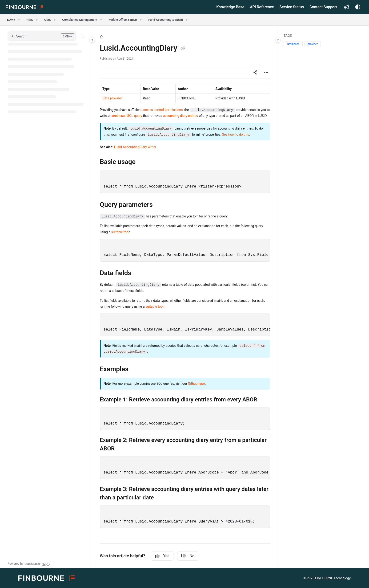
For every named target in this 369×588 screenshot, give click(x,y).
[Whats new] (346, 7)
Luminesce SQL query (126, 116)
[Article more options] (266, 73)
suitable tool (120, 232)
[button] (42, 36)
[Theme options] (358, 7)
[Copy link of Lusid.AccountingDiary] (183, 49)
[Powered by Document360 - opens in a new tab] (29, 564)
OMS (48, 20)
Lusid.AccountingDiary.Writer (135, 147)
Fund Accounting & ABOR (166, 20)
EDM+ (11, 20)
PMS (30, 20)
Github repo (197, 384)
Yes (162, 556)
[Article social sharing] (255, 73)
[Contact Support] (323, 7)
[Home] (102, 37)
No (188, 556)
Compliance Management (80, 20)
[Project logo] (24, 7)
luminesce (293, 44)
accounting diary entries (180, 116)
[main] (185, 297)
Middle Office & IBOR (123, 20)
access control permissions (162, 110)
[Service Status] (292, 7)
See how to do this (236, 135)
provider (313, 44)
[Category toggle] (92, 40)
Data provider (112, 98)
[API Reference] (262, 7)
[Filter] (83, 36)
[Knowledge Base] (230, 7)
